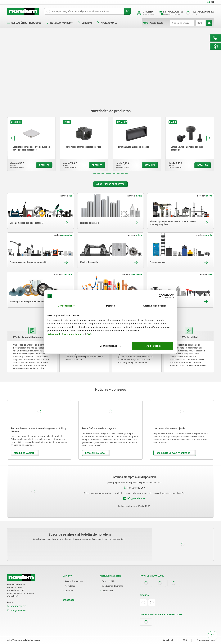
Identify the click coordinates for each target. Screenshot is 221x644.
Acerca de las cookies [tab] (155, 306)
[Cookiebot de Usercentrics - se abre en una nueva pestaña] (161, 296)
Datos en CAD (108, 581)
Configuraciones (110, 346)
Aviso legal (54, 334)
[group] (31, 144)
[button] (95, 173)
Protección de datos (73, 334)
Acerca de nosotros (74, 581)
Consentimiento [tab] (66, 306)
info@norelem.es (136, 498)
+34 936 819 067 (136, 488)
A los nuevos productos (110, 184)
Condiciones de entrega (113, 586)
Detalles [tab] (110, 306)
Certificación (108, 591)
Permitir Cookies (153, 346)
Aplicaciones (107, 23)
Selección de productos (24, 23)
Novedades (70, 586)
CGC (89, 334)
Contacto (69, 591)
